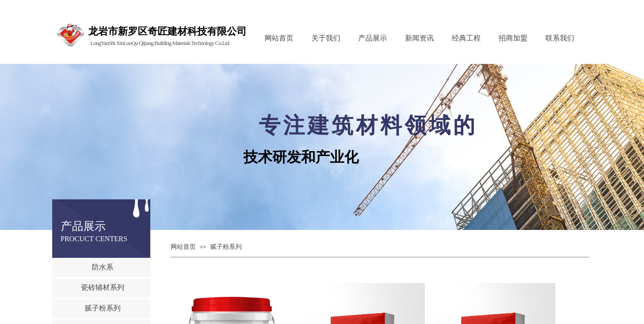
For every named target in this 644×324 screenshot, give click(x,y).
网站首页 (183, 247)
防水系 (103, 267)
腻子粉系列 (226, 247)
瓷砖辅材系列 (103, 287)
